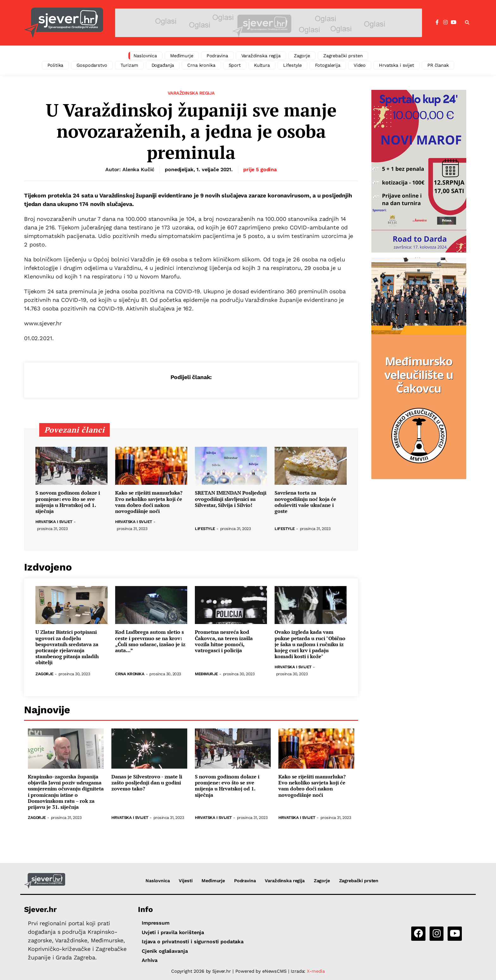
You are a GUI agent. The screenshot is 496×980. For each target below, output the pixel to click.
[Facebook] (437, 22)
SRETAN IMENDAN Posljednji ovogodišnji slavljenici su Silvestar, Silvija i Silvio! (231, 499)
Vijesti (186, 881)
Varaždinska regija (261, 56)
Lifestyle (292, 65)
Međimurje (182, 56)
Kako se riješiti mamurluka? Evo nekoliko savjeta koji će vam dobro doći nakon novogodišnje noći (149, 502)
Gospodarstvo (92, 65)
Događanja (163, 65)
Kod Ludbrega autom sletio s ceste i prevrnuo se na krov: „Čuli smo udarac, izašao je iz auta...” (150, 641)
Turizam (129, 65)
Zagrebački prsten (343, 56)
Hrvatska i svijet (397, 65)
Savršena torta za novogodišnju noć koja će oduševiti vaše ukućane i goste (305, 502)
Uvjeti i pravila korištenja (173, 932)
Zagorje (302, 56)
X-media (316, 971)
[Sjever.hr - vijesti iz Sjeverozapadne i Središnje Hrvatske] (64, 23)
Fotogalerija (328, 65)
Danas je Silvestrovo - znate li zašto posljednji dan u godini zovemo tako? (147, 783)
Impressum (156, 923)
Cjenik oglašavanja (165, 951)
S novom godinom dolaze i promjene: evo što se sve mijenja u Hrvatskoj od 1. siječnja (68, 502)
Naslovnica (145, 56)
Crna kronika (201, 65)
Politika (56, 65)
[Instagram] (445, 22)
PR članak (438, 65)
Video (360, 65)
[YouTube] (454, 22)
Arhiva (150, 960)
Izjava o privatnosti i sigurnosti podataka (193, 942)
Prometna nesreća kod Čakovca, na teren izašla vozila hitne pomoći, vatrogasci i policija (224, 641)
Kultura (262, 65)
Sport (235, 65)
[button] (467, 23)
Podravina (217, 56)
